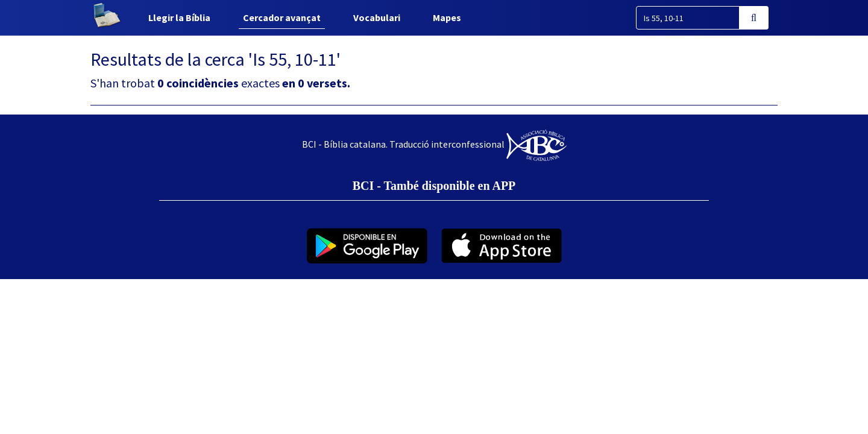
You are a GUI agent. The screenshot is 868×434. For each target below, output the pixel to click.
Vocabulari (377, 17)
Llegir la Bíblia (179, 17)
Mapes (447, 17)
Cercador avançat (282, 17)
